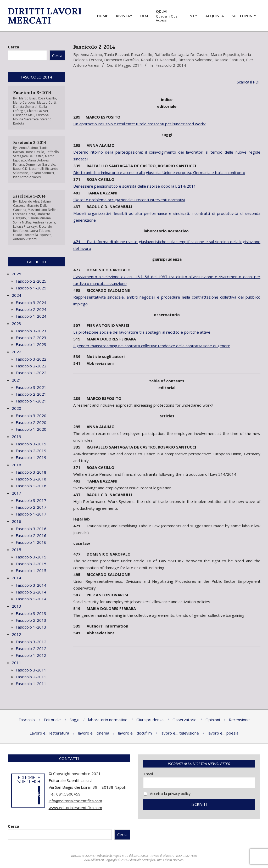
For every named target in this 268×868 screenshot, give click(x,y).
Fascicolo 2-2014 (171, 65)
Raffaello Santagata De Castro (182, 54)
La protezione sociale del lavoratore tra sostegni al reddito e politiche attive (142, 332)
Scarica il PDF (249, 82)
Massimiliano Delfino (43, 210)
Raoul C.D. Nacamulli (159, 60)
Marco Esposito (225, 54)
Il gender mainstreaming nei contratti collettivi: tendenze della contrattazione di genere (152, 346)
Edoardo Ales (29, 201)
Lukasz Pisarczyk (25, 226)
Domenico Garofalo (121, 60)
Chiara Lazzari (37, 111)
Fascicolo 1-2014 (29, 196)
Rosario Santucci (229, 60)
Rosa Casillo (142, 54)
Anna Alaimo (91, 54)
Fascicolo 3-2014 (32, 93)
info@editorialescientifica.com (75, 801)
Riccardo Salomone (196, 60)
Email (148, 774)
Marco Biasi (28, 98)
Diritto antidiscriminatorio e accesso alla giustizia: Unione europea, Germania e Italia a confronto (159, 172)
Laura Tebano (40, 231)
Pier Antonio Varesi (27, 177)
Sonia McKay (22, 222)
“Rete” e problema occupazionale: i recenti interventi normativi (129, 200)
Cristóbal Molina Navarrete (31, 117)
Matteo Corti (46, 102)
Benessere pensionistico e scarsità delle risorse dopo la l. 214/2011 (135, 186)
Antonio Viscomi (25, 239)
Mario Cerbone (24, 102)
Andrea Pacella (44, 222)
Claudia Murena (39, 218)
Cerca (13, 47)
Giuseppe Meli (24, 115)
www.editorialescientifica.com (75, 808)
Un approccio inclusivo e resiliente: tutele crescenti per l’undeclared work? (139, 124)
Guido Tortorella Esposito (32, 235)
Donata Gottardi (25, 107)
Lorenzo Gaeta (24, 214)
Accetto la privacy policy (167, 794)
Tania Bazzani (116, 54)
